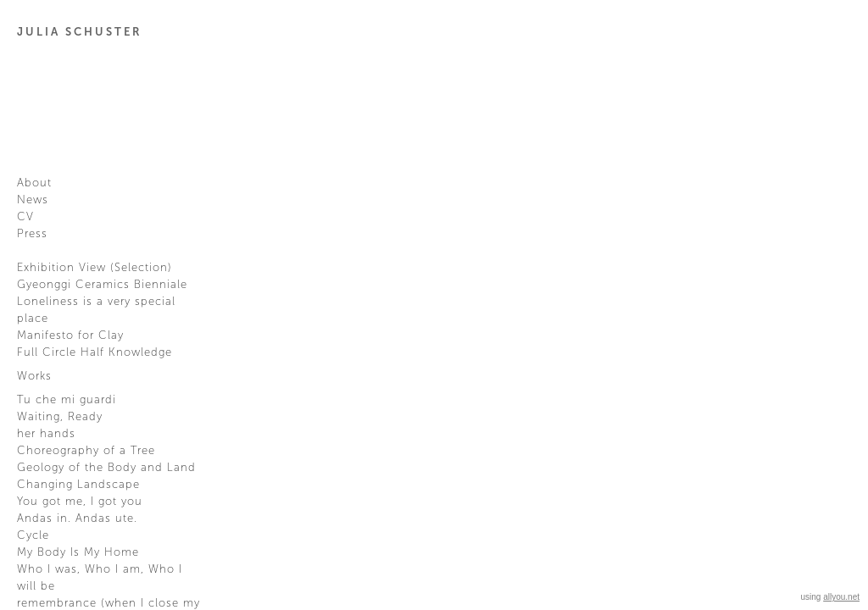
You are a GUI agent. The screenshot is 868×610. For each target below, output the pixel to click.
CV (25, 217)
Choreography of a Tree (86, 451)
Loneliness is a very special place (96, 310)
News (33, 200)
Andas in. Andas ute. (77, 518)
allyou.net (841, 597)
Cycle (33, 535)
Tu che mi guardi (67, 400)
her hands (46, 434)
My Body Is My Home (78, 552)
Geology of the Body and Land (106, 468)
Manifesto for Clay (70, 335)
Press (32, 234)
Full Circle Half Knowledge (95, 352)
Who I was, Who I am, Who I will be (100, 578)
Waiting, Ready (60, 417)
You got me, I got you (80, 502)
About (34, 183)
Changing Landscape (78, 485)
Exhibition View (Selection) (95, 268)
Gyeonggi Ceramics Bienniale (102, 285)
